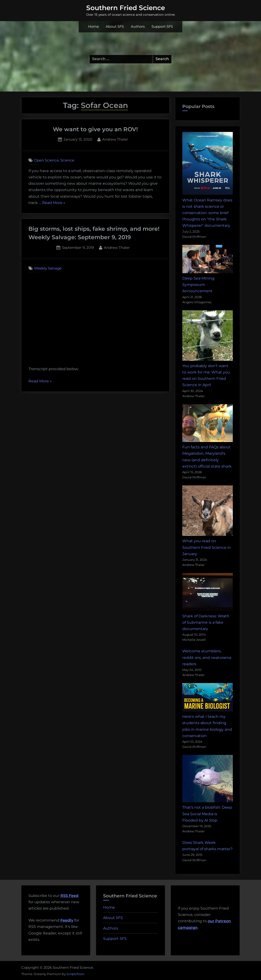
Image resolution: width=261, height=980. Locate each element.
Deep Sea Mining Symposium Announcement (198, 285)
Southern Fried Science (126, 8)
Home (93, 27)
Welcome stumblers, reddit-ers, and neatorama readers (207, 657)
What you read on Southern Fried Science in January (207, 547)
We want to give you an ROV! (95, 129)
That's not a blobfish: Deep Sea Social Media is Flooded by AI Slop (207, 814)
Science (67, 160)
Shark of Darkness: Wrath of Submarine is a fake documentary (206, 622)
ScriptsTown (76, 974)
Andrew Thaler (115, 139)
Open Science (46, 160)
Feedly (67, 920)
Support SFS (162, 27)
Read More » (54, 203)
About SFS (115, 27)
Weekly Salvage (48, 268)
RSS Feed (69, 896)
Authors (138, 27)
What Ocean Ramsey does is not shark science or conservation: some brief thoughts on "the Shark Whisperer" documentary (207, 213)
